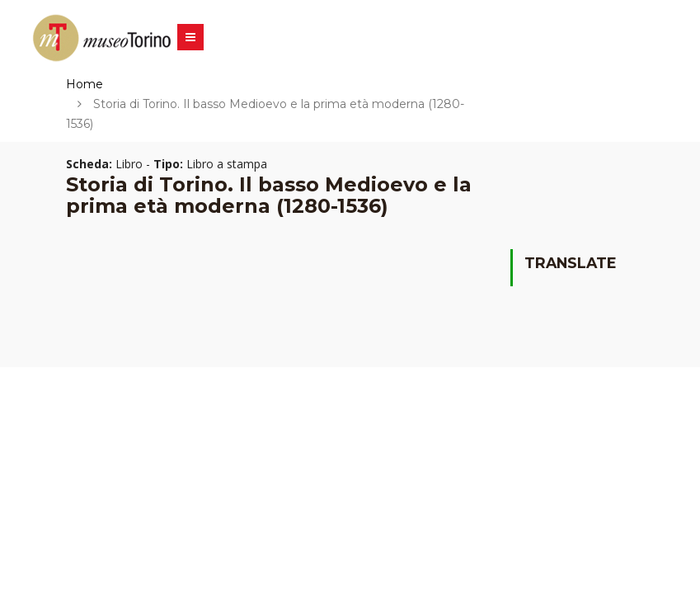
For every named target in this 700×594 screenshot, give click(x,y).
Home (85, 84)
